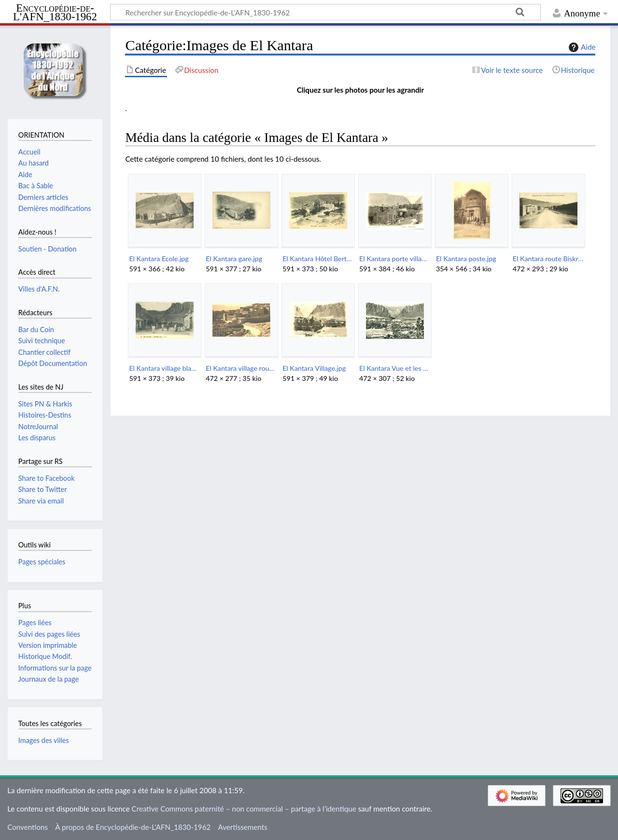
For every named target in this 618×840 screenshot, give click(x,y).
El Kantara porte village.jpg (395, 259)
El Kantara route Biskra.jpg (548, 259)
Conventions (28, 827)
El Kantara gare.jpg (234, 259)
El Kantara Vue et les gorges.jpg (395, 368)
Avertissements (242, 827)
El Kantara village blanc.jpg (164, 368)
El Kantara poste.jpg (466, 259)
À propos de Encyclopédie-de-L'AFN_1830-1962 (133, 827)
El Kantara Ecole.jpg (159, 259)
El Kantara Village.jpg (314, 368)
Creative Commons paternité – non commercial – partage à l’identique (244, 809)
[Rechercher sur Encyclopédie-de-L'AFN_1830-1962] (325, 12)
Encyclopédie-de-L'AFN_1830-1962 (55, 13)
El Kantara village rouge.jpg (241, 368)
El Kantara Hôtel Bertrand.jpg (318, 259)
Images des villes (44, 740)
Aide (581, 47)
